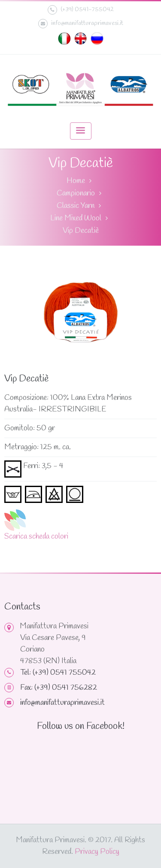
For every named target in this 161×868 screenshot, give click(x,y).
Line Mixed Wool (76, 218)
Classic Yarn (76, 206)
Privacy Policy (97, 852)
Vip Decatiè (81, 231)
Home (76, 181)
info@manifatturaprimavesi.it (81, 24)
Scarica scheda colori (36, 536)
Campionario (76, 193)
